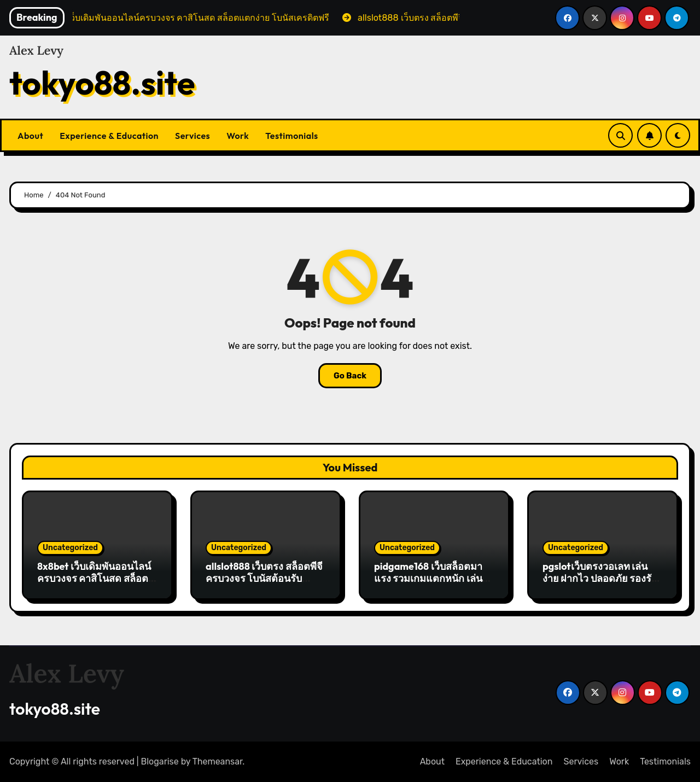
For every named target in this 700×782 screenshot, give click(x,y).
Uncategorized (70, 548)
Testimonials (292, 136)
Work (238, 136)
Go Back (350, 376)
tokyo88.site (102, 83)
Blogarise (160, 761)
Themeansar (218, 761)
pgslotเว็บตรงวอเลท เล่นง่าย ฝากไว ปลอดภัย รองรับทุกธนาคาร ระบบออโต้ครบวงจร (600, 584)
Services (192, 136)
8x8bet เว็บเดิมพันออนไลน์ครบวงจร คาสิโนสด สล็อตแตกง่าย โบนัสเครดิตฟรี (94, 578)
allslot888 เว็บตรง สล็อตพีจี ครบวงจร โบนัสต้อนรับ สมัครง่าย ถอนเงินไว (264, 578)
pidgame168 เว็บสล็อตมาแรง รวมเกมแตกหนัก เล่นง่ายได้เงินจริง (428, 578)
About (30, 136)
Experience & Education (109, 136)
